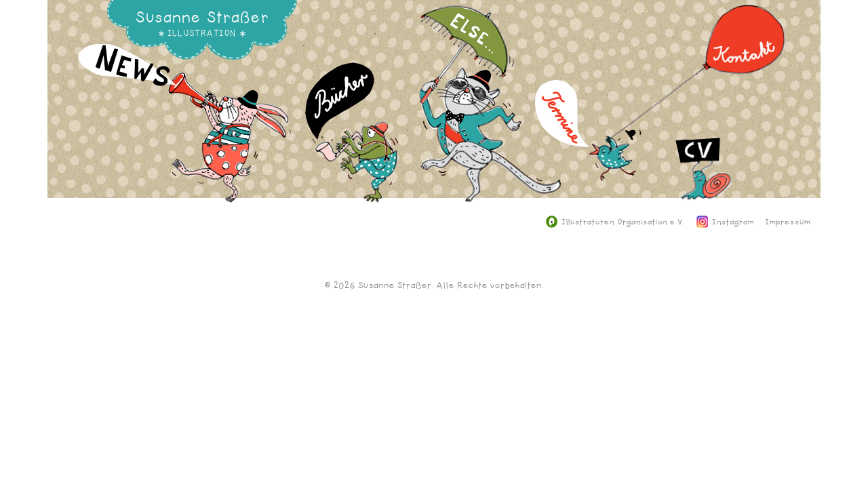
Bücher (352, 143)
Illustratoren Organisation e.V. (615, 222)
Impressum (788, 222)
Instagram (726, 222)
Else (490, 114)
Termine (588, 140)
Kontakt (698, 81)
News (185, 133)
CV (704, 211)
